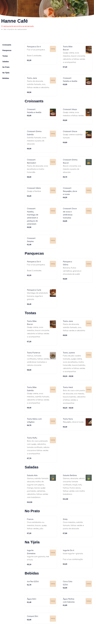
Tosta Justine (70, 360)
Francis (31, 527)
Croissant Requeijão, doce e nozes (70, 194)
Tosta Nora (69, 427)
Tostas (5, 56)
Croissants (7, 45)
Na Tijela (6, 73)
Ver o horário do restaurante (16, 29)
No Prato (6, 67)
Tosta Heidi (69, 395)
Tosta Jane (33, 78)
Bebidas (6, 78)
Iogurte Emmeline (28, 588)
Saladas (6, 62)
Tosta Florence (34, 360)
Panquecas (7, 50)
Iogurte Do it (44, 567)
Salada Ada (33, 483)
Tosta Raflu (32, 446)
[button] (24, 29)
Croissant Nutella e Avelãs (68, 81)
